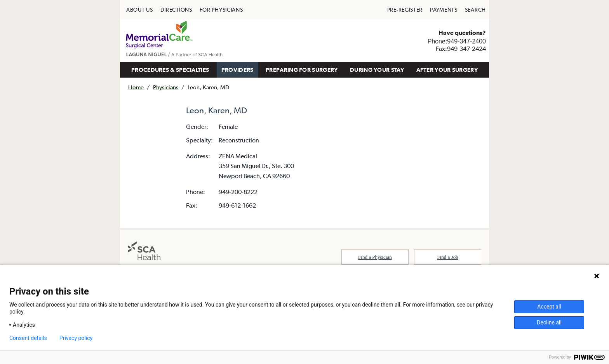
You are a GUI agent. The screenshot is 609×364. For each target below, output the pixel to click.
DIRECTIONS (176, 10)
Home (136, 87)
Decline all (549, 322)
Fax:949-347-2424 (461, 49)
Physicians (166, 87)
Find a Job (448, 257)
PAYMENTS (444, 10)
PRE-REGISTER (405, 10)
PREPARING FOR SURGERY (302, 70)
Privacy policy (76, 338)
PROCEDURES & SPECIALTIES (170, 70)
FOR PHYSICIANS (221, 10)
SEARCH (475, 10)
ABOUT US (140, 10)
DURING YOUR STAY (377, 70)
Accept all (549, 307)
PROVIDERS (238, 70)
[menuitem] (140, 10)
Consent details (28, 338)
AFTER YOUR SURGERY (447, 70)
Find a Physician (375, 257)
